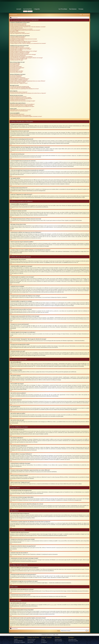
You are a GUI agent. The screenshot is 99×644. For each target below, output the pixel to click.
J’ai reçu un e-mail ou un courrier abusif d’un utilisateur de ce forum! (24, 89)
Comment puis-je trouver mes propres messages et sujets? (23, 101)
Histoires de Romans (58, 641)
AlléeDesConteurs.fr (19, 637)
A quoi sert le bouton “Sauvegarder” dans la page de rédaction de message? (26, 58)
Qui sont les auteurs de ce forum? (17, 114)
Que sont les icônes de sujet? (16, 72)
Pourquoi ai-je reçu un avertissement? (18, 56)
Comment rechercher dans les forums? (18, 96)
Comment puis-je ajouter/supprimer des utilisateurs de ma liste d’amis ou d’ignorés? (28, 93)
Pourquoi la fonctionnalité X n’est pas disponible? (21, 115)
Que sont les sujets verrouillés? (17, 71)
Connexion (30, 11)
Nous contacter (30, 642)
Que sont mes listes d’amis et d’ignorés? (19, 92)
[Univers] (43, 639)
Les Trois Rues (63, 9)
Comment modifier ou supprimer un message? (20, 48)
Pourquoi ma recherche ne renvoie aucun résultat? (21, 98)
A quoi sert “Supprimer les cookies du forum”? (20, 33)
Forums (81, 9)
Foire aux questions (31, 641)
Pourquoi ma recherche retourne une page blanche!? (21, 99)
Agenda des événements (18, 641)
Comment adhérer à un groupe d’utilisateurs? (20, 79)
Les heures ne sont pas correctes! (17, 38)
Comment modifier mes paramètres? (18, 37)
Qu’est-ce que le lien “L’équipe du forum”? (19, 83)
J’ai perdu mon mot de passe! (16, 28)
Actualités (16, 639)
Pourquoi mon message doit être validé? (19, 59)
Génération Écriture (58, 639)
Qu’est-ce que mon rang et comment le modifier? (20, 42)
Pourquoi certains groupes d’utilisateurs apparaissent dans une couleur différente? (28, 81)
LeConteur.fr (43, 641)
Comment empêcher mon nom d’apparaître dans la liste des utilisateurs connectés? (28, 27)
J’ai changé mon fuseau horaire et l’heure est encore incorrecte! (23, 39)
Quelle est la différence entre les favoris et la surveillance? (22, 104)
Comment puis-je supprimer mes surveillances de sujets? (22, 106)
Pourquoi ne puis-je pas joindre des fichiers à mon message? (23, 54)
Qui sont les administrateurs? (16, 75)
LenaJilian (76, 641)
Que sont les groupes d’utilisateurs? (18, 78)
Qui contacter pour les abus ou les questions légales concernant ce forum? (26, 116)
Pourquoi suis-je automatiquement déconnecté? (20, 26)
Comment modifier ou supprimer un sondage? (20, 52)
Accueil (19, 9)
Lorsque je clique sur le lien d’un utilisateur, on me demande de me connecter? (28, 43)
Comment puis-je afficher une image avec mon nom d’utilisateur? (24, 41)
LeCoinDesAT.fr (44, 642)
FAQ (81, 15)
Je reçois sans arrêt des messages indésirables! (20, 88)
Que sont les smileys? (15, 66)
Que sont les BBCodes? (15, 63)
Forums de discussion (31, 639)
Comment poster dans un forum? (17, 47)
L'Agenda (37, 9)
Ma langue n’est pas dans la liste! (17, 40)
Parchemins (73, 9)
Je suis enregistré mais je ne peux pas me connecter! (21, 29)
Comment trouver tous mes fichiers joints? (19, 111)
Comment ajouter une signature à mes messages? (21, 49)
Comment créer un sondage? (16, 50)
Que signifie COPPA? (14, 31)
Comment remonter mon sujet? (17, 60)
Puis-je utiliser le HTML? (15, 64)
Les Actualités (28, 9)
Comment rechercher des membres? (18, 100)
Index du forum (14, 18)
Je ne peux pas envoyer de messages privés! (20, 87)
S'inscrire (25, 11)
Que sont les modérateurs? (16, 77)
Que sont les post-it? (14, 70)
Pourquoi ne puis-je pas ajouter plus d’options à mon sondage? (23, 51)
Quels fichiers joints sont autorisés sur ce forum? (20, 110)
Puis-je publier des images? (16, 67)
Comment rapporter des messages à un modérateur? (21, 57)
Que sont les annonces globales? (17, 68)
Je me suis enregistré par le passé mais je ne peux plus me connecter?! (25, 30)
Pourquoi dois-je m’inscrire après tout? (18, 25)
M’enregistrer (13, 15)
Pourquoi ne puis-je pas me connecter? (18, 23)
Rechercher (86, 15)
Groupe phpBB (53, 605)
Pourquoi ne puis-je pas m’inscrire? (17, 32)
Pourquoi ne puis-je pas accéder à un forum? (20, 53)
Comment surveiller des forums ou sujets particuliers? (21, 105)
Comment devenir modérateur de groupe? (19, 80)
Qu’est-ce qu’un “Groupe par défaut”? (18, 82)
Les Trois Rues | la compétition (19, 642)
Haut (11, 129)
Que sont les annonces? (15, 69)
